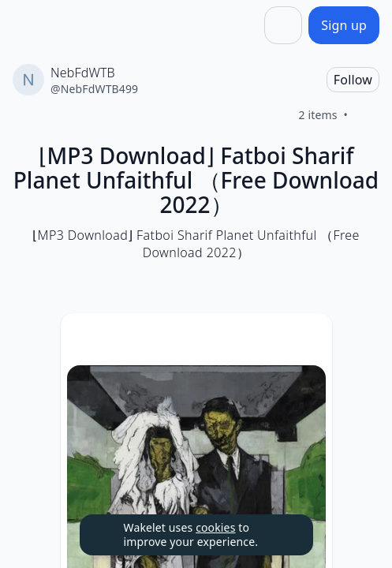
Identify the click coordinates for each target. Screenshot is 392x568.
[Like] (367, 115)
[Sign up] (344, 25)
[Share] (283, 25)
